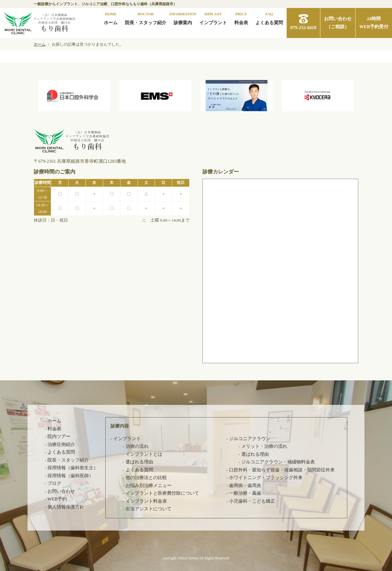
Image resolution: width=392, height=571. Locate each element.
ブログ (54, 483)
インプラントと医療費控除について (162, 493)
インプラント (213, 18)
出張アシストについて (149, 509)
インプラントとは (144, 454)
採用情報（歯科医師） (70, 476)
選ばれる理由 (139, 462)
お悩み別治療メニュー (149, 485)
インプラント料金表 (146, 501)
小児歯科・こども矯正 (252, 501)
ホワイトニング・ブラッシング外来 (266, 478)
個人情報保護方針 (66, 507)
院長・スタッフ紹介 (146, 18)
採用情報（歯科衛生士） (73, 468)
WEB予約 (57, 499)
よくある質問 (269, 18)
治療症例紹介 (61, 444)
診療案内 (183, 18)
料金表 (241, 18)
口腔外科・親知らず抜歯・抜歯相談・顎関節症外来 (282, 470)
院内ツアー (59, 436)
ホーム (111, 18)
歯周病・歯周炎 (245, 485)
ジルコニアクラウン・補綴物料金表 (278, 462)
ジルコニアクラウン (250, 439)
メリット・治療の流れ (264, 446)
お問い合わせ (61, 491)
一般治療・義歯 (245, 493)
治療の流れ (137, 446)
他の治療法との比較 (146, 478)
